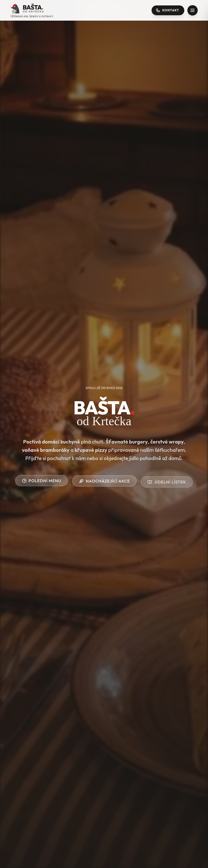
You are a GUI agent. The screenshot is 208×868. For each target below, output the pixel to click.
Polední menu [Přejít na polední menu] (41, 482)
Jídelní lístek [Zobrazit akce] (167, 489)
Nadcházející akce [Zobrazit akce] (104, 483)
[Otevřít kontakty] (168, 10)
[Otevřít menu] (193, 10)
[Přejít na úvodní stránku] (32, 10)
